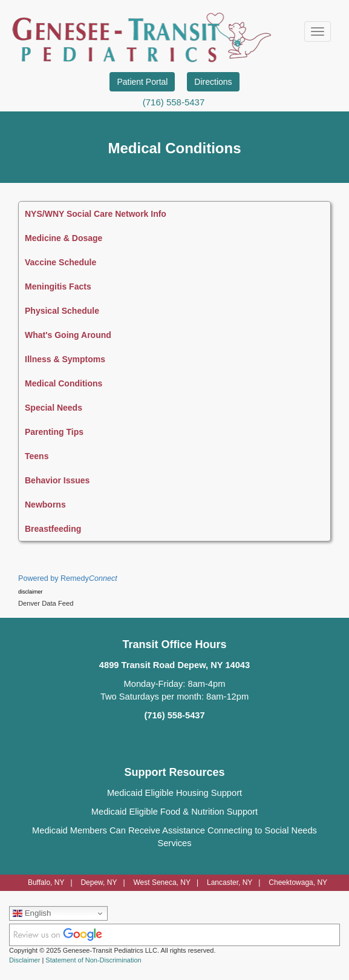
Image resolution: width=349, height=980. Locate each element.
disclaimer (31, 592)
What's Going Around (68, 335)
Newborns (45, 505)
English (32, 913)
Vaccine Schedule (60, 262)
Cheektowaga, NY (298, 882)
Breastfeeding (53, 529)
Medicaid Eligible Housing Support (174, 793)
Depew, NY (99, 882)
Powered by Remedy (68, 578)
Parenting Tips (54, 432)
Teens (37, 456)
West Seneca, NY (162, 882)
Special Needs (54, 408)
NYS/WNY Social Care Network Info (96, 214)
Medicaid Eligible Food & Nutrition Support (174, 812)
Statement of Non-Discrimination (93, 960)
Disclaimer (24, 960)
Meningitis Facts (58, 286)
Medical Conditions (64, 383)
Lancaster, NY (230, 882)
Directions (213, 82)
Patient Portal (142, 82)
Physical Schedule (62, 311)
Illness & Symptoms (65, 359)
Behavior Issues (57, 480)
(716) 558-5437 (174, 102)
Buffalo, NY (46, 882)
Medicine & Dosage (64, 238)
